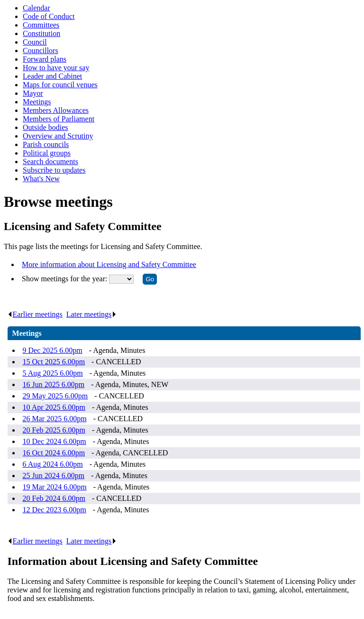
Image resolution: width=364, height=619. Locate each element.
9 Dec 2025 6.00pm (53, 350)
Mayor (33, 93)
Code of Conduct (49, 16)
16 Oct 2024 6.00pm (54, 453)
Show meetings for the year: (65, 279)
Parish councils (46, 144)
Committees (41, 25)
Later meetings (92, 314)
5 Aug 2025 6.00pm (53, 373)
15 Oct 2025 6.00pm (54, 362)
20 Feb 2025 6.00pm (54, 430)
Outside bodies (45, 127)
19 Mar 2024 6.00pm (55, 487)
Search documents (50, 162)
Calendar (36, 8)
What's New (41, 179)
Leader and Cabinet (52, 76)
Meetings (37, 102)
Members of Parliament (59, 119)
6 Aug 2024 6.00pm (53, 464)
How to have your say (56, 68)
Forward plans (45, 59)
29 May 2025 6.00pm (55, 396)
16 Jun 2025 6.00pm (54, 384)
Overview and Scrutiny (58, 136)
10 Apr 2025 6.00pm (54, 407)
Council (35, 42)
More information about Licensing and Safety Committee (109, 264)
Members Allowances (56, 110)
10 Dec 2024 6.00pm (55, 441)
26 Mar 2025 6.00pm (55, 419)
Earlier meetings (35, 314)
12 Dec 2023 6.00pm (55, 510)
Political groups (47, 153)
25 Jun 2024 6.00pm (54, 476)
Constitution (41, 33)
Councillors (41, 51)
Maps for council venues (60, 85)
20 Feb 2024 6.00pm (54, 498)
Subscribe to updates (54, 170)
